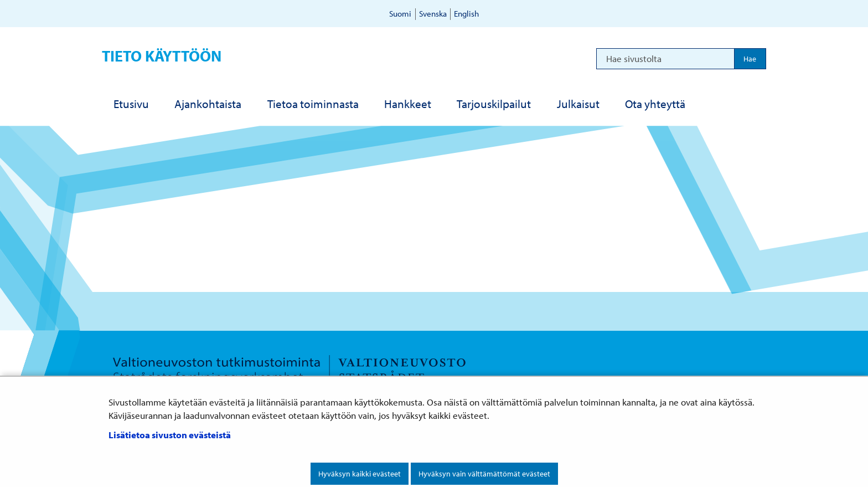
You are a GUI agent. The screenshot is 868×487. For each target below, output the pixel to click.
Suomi (400, 14)
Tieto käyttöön (162, 56)
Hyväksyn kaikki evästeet (360, 474)
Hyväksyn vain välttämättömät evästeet (484, 474)
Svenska (433, 14)
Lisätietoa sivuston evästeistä (170, 435)
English (466, 14)
